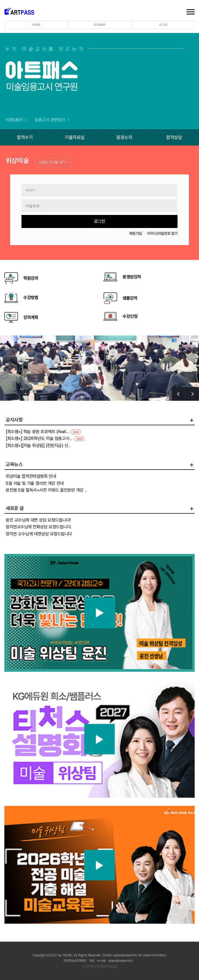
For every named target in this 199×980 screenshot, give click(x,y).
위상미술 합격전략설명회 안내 (31, 476)
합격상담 (174, 137)
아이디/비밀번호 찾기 (162, 233)
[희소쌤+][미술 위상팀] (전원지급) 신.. (38, 446)
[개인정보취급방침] (106, 966)
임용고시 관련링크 (52, 120)
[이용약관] (88, 966)
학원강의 (21, 278)
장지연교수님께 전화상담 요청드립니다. (39, 527)
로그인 (163, 25)
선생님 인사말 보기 (53, 162)
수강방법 (21, 298)
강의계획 (21, 318)
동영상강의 (122, 277)
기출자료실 (75, 137)
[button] (192, 394)
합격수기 (25, 137)
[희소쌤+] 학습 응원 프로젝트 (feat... (43, 432)
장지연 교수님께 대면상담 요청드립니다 (39, 534)
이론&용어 (16, 120)
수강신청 (120, 316)
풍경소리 (124, 137)
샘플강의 (120, 298)
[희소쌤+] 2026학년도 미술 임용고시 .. (45, 438)
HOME (36, 25)
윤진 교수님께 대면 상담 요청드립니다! (38, 520)
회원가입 (136, 233)
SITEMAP (100, 25)
